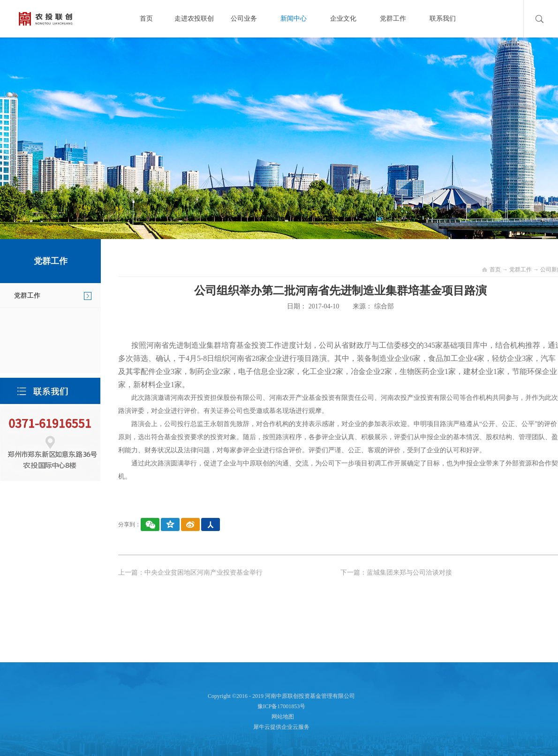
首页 (146, 19)
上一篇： (190, 573)
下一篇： (396, 573)
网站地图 (281, 717)
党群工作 (520, 269)
